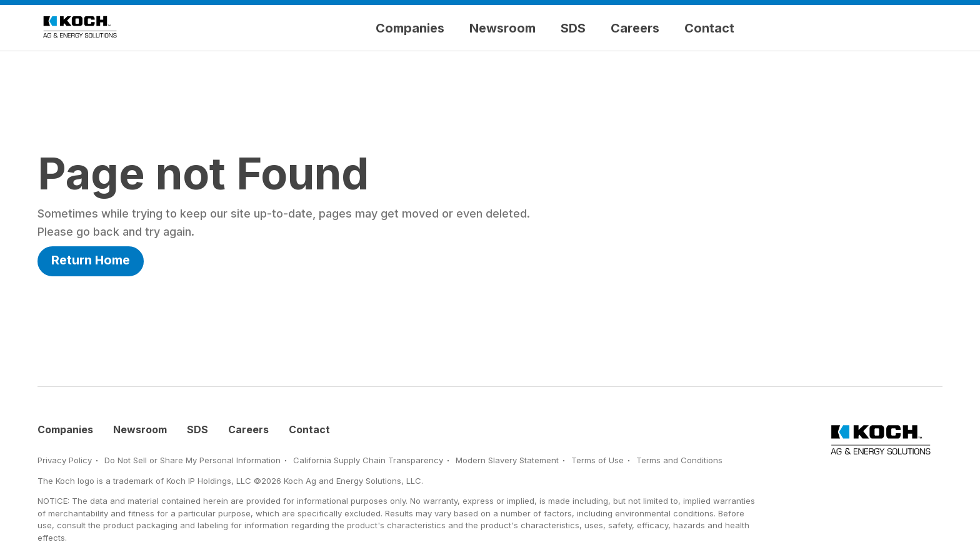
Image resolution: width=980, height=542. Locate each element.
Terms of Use (597, 460)
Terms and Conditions (679, 460)
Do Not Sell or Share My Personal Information (192, 460)
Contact (709, 28)
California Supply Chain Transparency (368, 460)
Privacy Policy (65, 460)
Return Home (91, 260)
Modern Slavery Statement (507, 460)
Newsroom (502, 28)
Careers (635, 28)
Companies (410, 28)
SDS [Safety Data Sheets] (573, 28)
